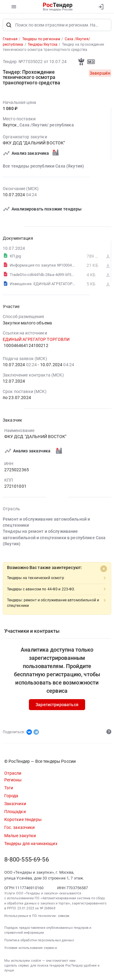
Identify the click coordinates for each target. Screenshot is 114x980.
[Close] (104, 569)
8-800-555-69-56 (27, 860)
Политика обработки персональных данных (39, 940)
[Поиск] (9, 25)
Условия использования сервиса (31, 948)
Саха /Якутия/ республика (47, 125)
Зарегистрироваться (57, 705)
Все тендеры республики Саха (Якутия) (43, 166)
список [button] (64, 916)
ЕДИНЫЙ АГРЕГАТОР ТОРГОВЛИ (36, 339)
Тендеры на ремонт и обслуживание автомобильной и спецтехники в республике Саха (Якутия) (54, 538)
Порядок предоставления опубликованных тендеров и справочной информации (48, 930)
